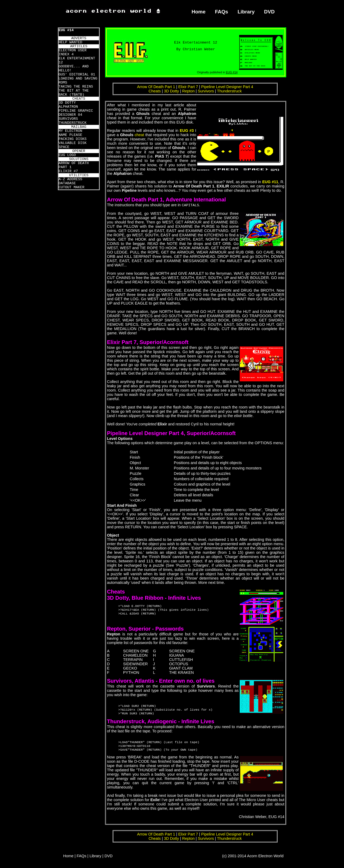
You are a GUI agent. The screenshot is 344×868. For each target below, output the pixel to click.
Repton (188, 91)
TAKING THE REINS (76, 87)
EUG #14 (66, 30)
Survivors (206, 91)
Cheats (155, 91)
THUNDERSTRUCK (73, 123)
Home (199, 12)
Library (246, 12)
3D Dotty (171, 91)
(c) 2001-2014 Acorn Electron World (253, 859)
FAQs (222, 12)
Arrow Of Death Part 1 (156, 87)
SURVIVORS (68, 119)
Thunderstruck (229, 91)
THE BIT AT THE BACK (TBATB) (74, 93)
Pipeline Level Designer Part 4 (227, 87)
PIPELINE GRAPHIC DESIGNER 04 (76, 113)
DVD (270, 12)
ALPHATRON (68, 107)
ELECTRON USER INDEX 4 (73, 52)
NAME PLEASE (70, 135)
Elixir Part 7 (188, 87)
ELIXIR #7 (68, 171)
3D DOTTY (67, 103)
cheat (139, 135)
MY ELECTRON (70, 131)
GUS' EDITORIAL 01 (77, 75)
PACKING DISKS (73, 139)
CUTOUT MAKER (71, 187)
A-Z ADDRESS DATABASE (70, 181)
